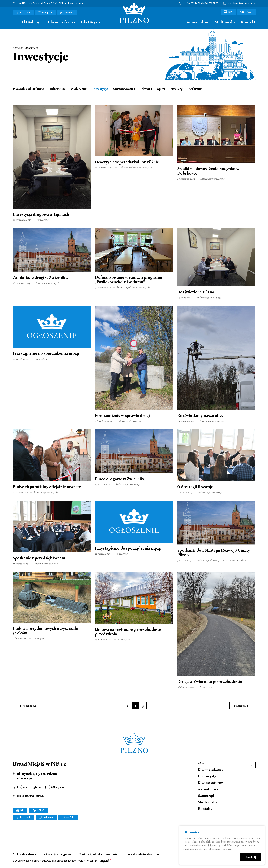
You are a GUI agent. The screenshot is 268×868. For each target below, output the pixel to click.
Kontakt (248, 22)
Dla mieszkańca (62, 22)
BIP (228, 12)
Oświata (146, 89)
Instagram (47, 13)
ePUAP (246, 12)
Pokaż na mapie (76, 3)
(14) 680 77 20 (211, 3)
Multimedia (225, 22)
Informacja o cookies (220, 849)
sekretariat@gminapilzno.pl (241, 3)
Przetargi (177, 89)
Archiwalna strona (24, 854)
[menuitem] (14, 23)
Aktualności (32, 22)
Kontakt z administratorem (142, 854)
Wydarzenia (79, 89)
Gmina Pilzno (197, 22)
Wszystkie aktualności (29, 89)
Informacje (58, 89)
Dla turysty (91, 22)
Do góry (252, 765)
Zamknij (251, 857)
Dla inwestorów (211, 783)
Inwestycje (100, 89)
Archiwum (196, 89)
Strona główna (14, 22)
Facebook (25, 13)
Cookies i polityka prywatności (99, 854)
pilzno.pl (18, 48)
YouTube (69, 13)
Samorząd (206, 796)
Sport (161, 89)
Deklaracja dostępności (57, 854)
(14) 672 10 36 (193, 3)
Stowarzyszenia (124, 89)
